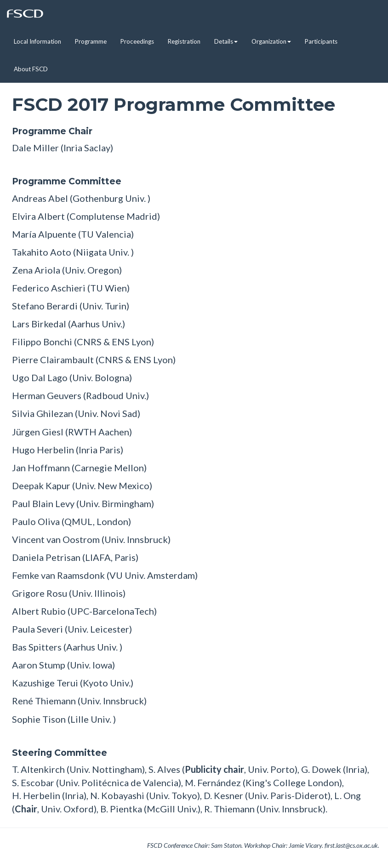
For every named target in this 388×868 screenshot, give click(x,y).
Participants (321, 41)
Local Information (37, 41)
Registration (184, 41)
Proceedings (137, 41)
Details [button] (226, 41)
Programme (91, 41)
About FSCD (31, 69)
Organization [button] (271, 41)
